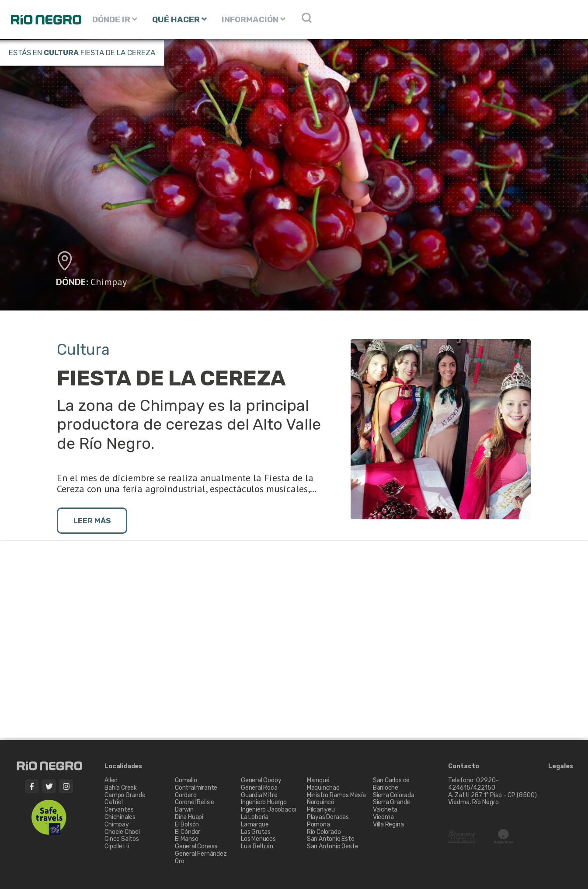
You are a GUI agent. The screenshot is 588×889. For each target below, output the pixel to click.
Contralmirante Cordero (196, 791)
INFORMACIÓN (254, 19)
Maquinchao (323, 788)
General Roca (259, 788)
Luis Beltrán (257, 846)
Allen (111, 780)
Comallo (186, 780)
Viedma (383, 817)
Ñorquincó (321, 802)
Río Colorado (324, 832)
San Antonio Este (331, 839)
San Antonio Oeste (333, 846)
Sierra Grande (391, 802)
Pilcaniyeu (321, 810)
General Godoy (261, 780)
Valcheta (385, 810)
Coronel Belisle (195, 802)
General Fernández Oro (201, 857)
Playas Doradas (328, 817)
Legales (561, 766)
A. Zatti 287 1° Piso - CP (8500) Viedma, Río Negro (493, 799)
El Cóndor (188, 832)
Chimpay (109, 282)
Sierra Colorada (394, 795)
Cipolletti (117, 846)
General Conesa (196, 846)
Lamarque (255, 824)
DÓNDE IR (115, 19)
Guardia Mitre (259, 795)
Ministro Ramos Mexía (336, 795)
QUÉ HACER (179, 19)
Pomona (318, 824)
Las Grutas (256, 832)
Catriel (114, 802)
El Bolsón (187, 824)
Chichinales (120, 817)
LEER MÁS (92, 521)
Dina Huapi (189, 817)
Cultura (61, 52)
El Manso (186, 839)
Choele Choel (122, 832)
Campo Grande (125, 795)
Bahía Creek (121, 788)
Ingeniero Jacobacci (268, 810)
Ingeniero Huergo (264, 802)
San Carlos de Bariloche (391, 784)
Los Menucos (258, 839)
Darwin (184, 810)
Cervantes (119, 810)
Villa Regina (388, 824)
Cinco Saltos (122, 839)
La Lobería (255, 817)
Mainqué (318, 780)
